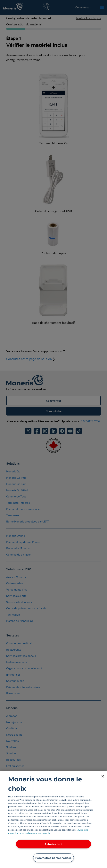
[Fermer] (103, 776)
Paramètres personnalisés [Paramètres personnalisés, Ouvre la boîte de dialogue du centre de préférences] (53, 858)
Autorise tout (53, 844)
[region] (53, 819)
